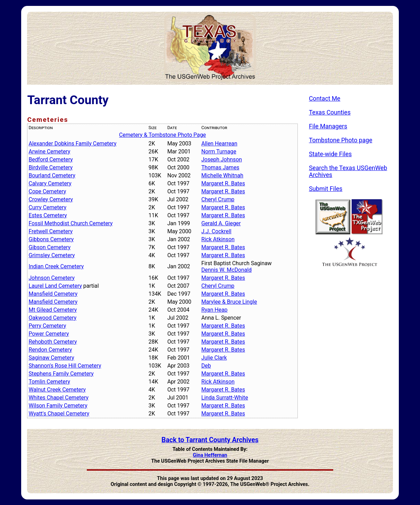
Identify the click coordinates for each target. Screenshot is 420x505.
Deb (206, 366)
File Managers (328, 126)
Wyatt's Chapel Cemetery (59, 414)
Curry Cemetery (47, 207)
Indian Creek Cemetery (56, 266)
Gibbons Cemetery (51, 239)
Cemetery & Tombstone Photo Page (162, 135)
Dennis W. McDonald (226, 270)
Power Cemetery (49, 334)
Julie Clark (214, 358)
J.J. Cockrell (216, 231)
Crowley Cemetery (51, 199)
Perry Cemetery (47, 326)
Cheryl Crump (218, 199)
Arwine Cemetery (49, 151)
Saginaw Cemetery (51, 358)
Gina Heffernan (210, 455)
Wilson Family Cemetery (58, 406)
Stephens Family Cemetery (61, 374)
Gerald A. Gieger (221, 223)
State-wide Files (330, 154)
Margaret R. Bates (223, 183)
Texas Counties (330, 112)
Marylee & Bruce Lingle (229, 302)
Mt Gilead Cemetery (53, 310)
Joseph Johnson (222, 159)
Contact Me (325, 99)
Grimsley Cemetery (52, 255)
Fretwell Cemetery (51, 231)
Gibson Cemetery (49, 247)
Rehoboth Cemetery (53, 342)
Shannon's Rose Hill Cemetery (65, 366)
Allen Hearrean (219, 144)
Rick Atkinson (218, 239)
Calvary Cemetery (50, 183)
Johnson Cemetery (52, 278)
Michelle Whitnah (222, 175)
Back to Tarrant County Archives (210, 440)
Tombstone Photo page (341, 140)
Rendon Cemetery (50, 350)
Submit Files (326, 189)
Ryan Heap (215, 310)
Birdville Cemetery (51, 167)
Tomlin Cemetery (49, 382)
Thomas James (220, 167)
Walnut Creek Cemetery (57, 390)
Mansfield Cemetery (53, 294)
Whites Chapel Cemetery (58, 398)
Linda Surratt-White (225, 398)
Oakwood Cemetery (52, 318)
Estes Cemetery (48, 215)
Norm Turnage (219, 151)
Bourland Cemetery (52, 175)
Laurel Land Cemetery (55, 286)
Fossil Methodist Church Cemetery (70, 223)
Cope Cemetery (47, 191)
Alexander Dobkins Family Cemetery (72, 144)
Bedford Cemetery (51, 159)
